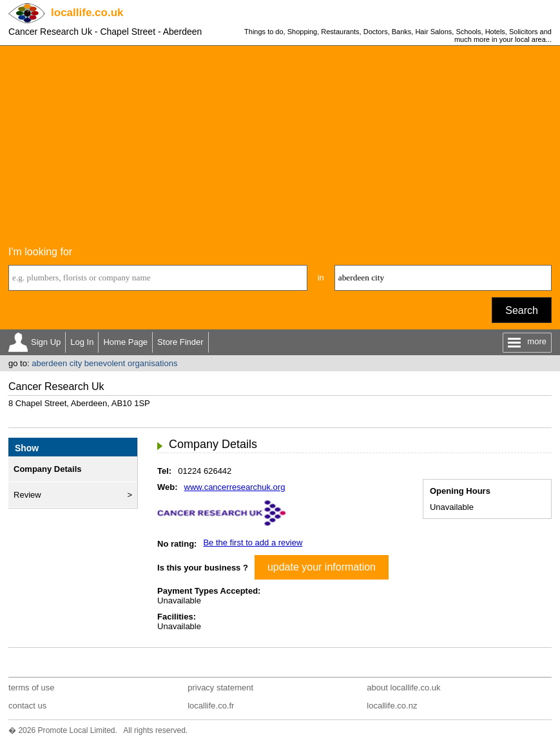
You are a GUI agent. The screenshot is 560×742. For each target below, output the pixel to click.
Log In (82, 342)
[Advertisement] (280, 142)
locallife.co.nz (392, 706)
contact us (27, 706)
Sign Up (46, 342)
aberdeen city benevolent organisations (104, 363)
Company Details (47, 469)
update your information (322, 567)
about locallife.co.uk (403, 688)
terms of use (32, 688)
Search (522, 310)
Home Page (125, 342)
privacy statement (220, 688)
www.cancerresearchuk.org (235, 487)
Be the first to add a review (253, 542)
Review (27, 495)
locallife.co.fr (211, 706)
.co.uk (87, 13)
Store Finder (180, 342)
